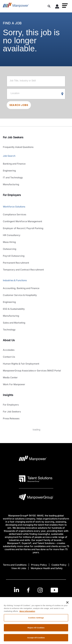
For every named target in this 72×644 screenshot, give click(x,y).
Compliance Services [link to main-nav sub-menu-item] (14, 214)
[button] (65, 6)
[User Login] (57, 7)
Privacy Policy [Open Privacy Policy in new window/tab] (39, 565)
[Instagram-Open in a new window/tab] (40, 590)
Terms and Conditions (15, 565)
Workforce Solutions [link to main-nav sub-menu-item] (14, 207)
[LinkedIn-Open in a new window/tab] (17, 590)
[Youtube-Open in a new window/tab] (54, 590)
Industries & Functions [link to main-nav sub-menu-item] (15, 280)
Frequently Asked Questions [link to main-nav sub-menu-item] (18, 147)
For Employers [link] (12, 195)
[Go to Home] (16, 6)
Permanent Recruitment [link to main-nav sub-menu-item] (16, 263)
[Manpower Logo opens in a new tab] (33, 460)
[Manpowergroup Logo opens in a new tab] (36, 498)
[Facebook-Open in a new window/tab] (28, 590)
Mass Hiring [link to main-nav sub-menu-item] (9, 242)
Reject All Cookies (36, 631)
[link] (36, 590)
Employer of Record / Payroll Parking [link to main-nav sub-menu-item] (23, 228)
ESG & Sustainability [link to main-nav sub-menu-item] (14, 309)
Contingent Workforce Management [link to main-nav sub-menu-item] (22, 221)
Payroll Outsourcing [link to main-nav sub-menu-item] (14, 256)
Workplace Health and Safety (47, 568)
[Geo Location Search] (62, 94)
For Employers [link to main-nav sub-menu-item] (11, 405)
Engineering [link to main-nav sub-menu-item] (9, 171)
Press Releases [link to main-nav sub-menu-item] (11, 418)
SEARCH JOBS (19, 105)
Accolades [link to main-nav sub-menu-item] (9, 350)
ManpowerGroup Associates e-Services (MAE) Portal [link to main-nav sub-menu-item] (32, 371)
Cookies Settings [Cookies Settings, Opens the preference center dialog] (36, 621)
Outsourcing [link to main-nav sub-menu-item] (10, 249)
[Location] (36, 94)
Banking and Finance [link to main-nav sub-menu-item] (14, 164)
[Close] (67, 605)
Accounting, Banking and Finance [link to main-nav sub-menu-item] (21, 288)
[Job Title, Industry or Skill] (36, 81)
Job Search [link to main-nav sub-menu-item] (9, 156)
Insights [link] (8, 395)
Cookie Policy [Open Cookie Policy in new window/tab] (59, 565)
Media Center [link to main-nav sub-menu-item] (10, 377)
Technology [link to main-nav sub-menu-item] (9, 330)
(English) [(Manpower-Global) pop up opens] (36, 600)
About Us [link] (9, 340)
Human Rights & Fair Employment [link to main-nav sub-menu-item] (21, 364)
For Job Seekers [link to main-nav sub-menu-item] (12, 412)
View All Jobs (19, 568)
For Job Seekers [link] (13, 137)
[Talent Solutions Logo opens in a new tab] (36, 479)
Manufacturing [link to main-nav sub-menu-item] (11, 184)
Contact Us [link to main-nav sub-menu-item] (9, 357)
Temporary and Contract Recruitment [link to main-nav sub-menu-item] (23, 270)
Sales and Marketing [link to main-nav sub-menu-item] (14, 323)
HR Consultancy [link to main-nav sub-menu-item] (12, 235)
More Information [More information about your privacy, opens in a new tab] (27, 614)
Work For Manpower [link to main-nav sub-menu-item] (14, 384)
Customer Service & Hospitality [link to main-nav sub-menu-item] (20, 295)
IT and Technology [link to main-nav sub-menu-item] (13, 177)
